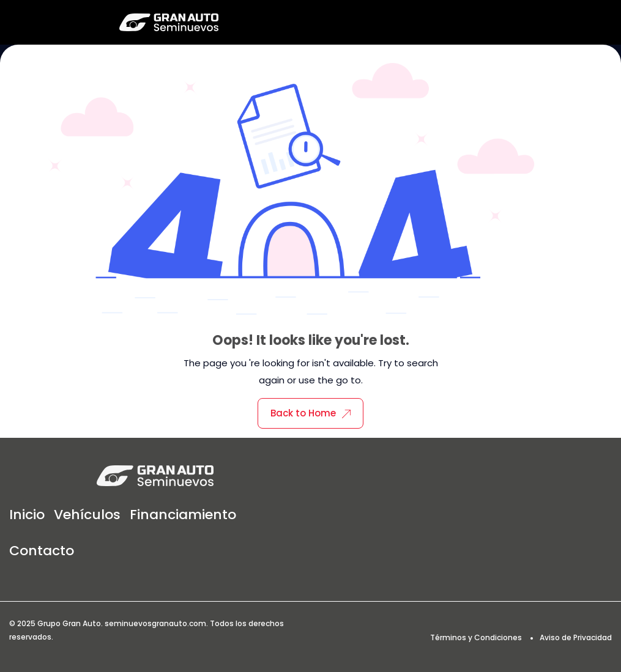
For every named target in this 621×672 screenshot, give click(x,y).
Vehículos (87, 515)
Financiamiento (183, 515)
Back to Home (310, 413)
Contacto (42, 551)
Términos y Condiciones (476, 637)
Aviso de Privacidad (576, 637)
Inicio (27, 515)
